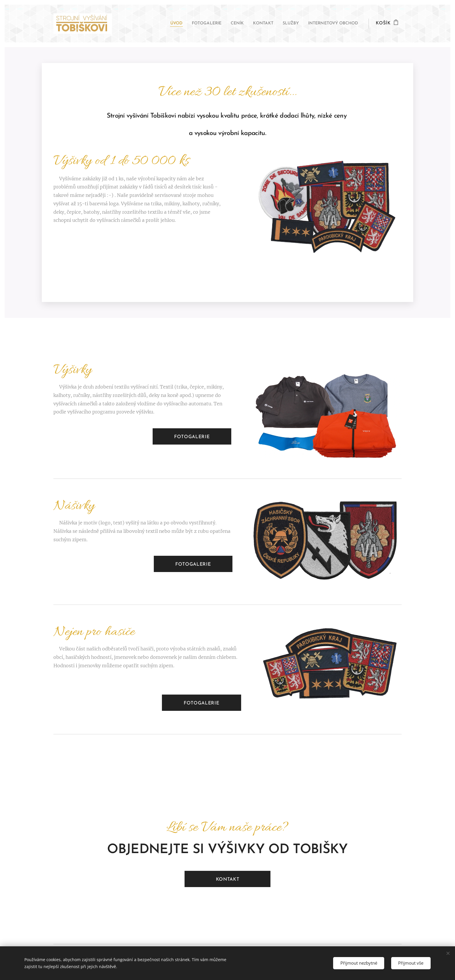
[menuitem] (158, 24)
